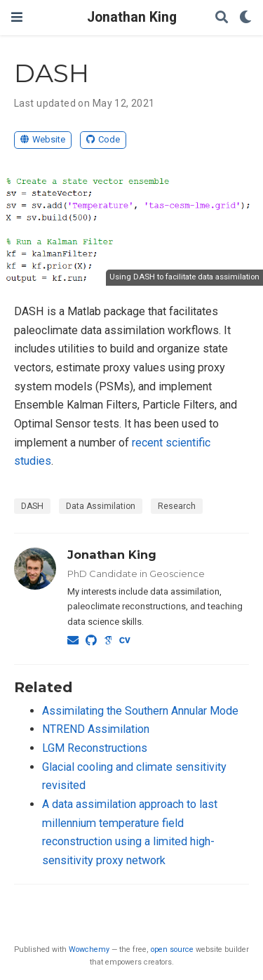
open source (172, 949)
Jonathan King (132, 17)
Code (103, 139)
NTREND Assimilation (96, 729)
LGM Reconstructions (95, 748)
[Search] (222, 18)
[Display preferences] (245, 18)
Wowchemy (89, 949)
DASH (32, 506)
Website (43, 139)
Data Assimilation (101, 506)
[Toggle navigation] (17, 17)
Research (177, 506)
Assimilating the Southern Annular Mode (140, 711)
